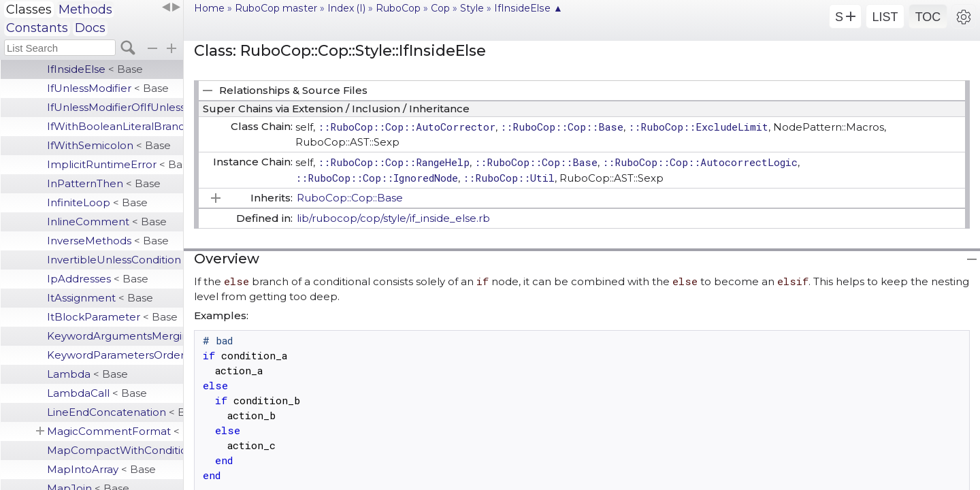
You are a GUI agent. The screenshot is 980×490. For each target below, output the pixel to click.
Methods (85, 10)
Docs (90, 28)
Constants (37, 28)
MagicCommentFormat (115, 431)
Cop (440, 8)
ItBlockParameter (112, 317)
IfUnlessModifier (108, 88)
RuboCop (398, 8)
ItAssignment (100, 298)
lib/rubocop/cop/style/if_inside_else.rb (393, 218)
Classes (29, 10)
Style (472, 8)
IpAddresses (98, 279)
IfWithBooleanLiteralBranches (115, 126)
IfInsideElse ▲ (528, 8)
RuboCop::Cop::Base (350, 198)
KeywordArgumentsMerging (115, 336)
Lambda (87, 374)
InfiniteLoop (97, 202)
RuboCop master (276, 8)
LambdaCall (97, 393)
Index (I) (346, 8)
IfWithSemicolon (109, 145)
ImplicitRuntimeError (115, 164)
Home (209, 8)
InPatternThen (104, 183)
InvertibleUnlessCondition (115, 260)
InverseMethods (108, 241)
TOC (928, 17)
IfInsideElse (95, 69)
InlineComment (107, 222)
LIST (885, 17)
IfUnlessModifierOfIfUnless (115, 107)
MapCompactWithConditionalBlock (115, 450)
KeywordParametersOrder (115, 355)
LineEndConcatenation (115, 412)
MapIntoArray (101, 469)
